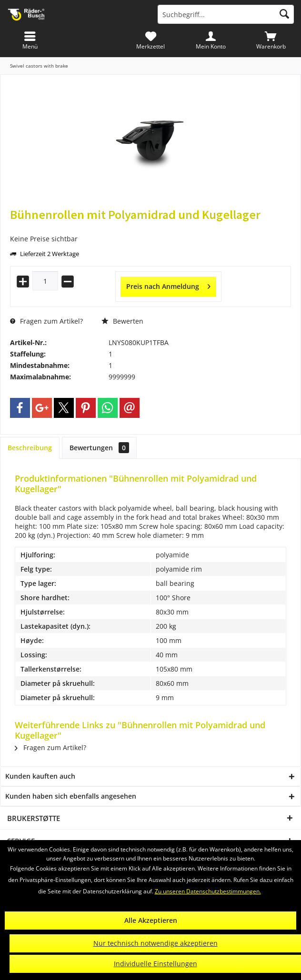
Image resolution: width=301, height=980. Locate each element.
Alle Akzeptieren (151, 920)
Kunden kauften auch (40, 776)
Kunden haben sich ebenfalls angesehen (71, 796)
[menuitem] (271, 40)
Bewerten (122, 321)
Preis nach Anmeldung (168, 285)
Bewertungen (99, 448)
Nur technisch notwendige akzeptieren (156, 943)
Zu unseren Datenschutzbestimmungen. (208, 891)
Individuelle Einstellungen (156, 964)
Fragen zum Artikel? (46, 321)
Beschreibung (30, 448)
